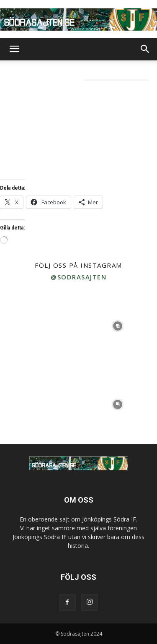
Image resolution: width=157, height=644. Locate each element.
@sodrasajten (78, 277)
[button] (14, 49)
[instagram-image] (39, 326)
